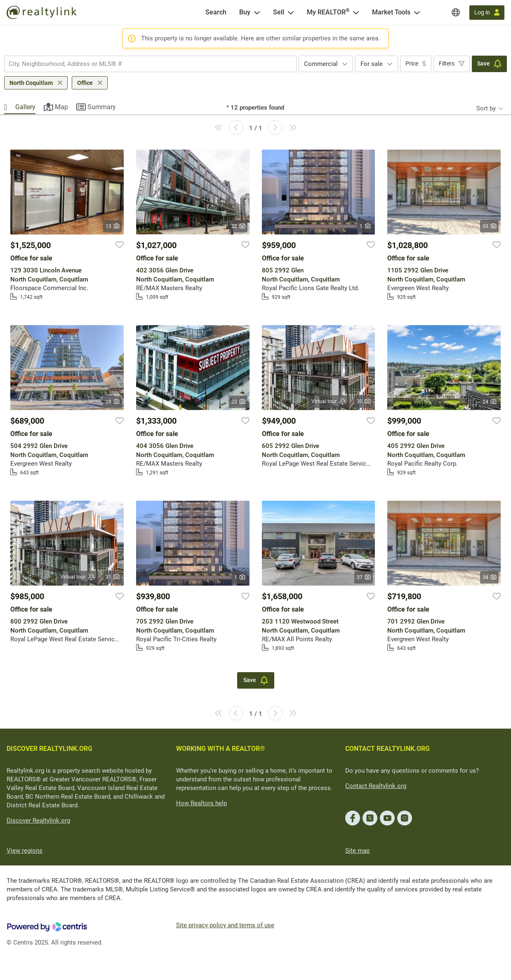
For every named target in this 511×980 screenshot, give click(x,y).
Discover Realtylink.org (38, 821)
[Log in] (487, 13)
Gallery (25, 107)
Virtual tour (329, 402)
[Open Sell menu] (291, 12)
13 (112, 226)
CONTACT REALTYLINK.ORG (387, 749)
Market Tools (391, 12)
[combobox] (150, 64)
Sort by (486, 108)
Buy (245, 12)
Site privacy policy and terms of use (225, 925)
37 (364, 577)
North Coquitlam (31, 83)
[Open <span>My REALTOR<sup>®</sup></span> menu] (356, 12)
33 (489, 226)
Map (61, 107)
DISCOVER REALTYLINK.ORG (49, 749)
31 (112, 577)
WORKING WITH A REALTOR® (221, 749)
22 (238, 226)
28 (112, 402)
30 (364, 401)
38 (489, 577)
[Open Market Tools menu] (417, 12)
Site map (357, 851)
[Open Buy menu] (257, 12)
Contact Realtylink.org (376, 786)
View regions (25, 851)
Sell (279, 12)
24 (489, 402)
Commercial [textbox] (321, 64)
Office (85, 83)
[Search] (216, 12)
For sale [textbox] (372, 64)
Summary (102, 107)
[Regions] (456, 12)
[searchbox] (145, 64)
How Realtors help (201, 803)
